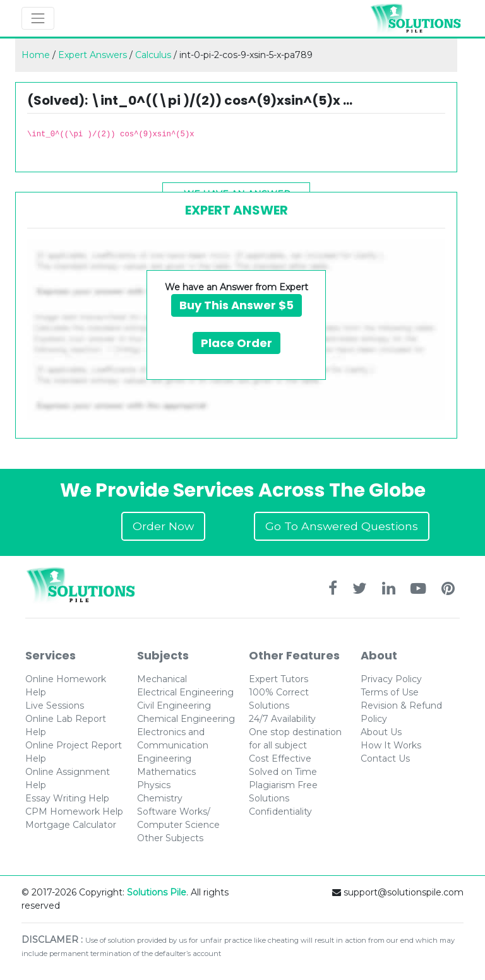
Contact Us (385, 759)
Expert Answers (93, 55)
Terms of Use (390, 692)
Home (36, 55)
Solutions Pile (157, 892)
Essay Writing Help (67, 798)
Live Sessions (55, 705)
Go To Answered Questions (342, 526)
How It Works (391, 745)
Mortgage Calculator (71, 825)
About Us (381, 732)
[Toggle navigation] (38, 18)
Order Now (163, 526)
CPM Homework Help (74, 812)
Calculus (153, 55)
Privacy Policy (391, 679)
